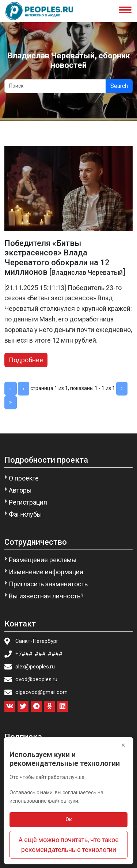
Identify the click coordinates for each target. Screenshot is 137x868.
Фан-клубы (25, 514)
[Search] (55, 86)
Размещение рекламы (43, 560)
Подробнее (26, 360)
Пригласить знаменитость (48, 584)
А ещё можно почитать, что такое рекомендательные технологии (69, 845)
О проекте (24, 478)
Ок (69, 819)
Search (119, 86)
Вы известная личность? (46, 596)
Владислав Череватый (87, 272)
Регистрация (28, 502)
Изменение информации (46, 572)
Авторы (20, 490)
